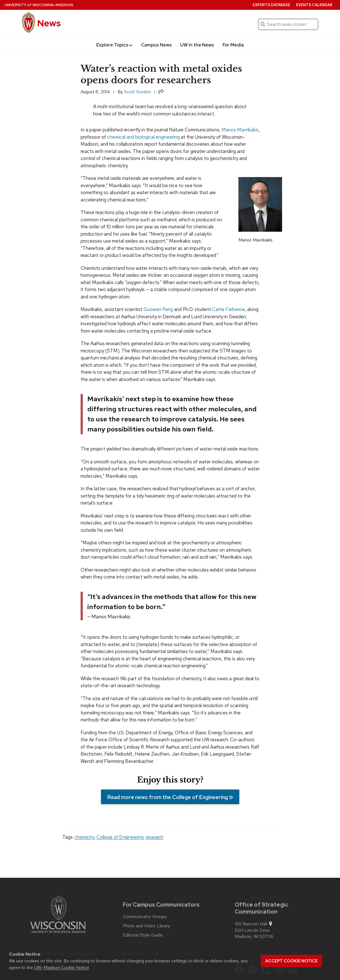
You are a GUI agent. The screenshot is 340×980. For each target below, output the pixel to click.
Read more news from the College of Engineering (167, 797)
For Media (233, 45)
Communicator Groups (145, 917)
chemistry (84, 837)
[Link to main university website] (58, 915)
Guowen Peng (158, 309)
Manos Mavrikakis (240, 130)
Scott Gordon (137, 92)
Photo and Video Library (146, 926)
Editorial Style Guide (143, 935)
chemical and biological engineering (143, 137)
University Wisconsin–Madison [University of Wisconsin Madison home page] (39, 5)
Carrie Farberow (228, 309)
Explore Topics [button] (114, 45)
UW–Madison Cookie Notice (62, 968)
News (49, 23)
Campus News (156, 45)
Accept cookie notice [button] (291, 961)
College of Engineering (120, 837)
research (155, 837)
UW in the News (197, 45)
